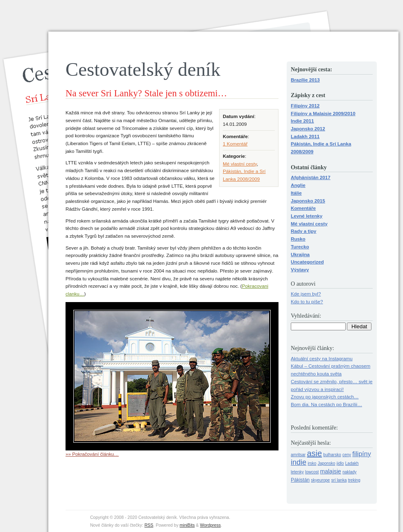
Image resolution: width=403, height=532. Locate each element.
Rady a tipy (303, 231)
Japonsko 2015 (308, 201)
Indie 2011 (302, 121)
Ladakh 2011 (305, 136)
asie (314, 453)
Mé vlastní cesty (240, 164)
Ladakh (352, 463)
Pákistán (300, 480)
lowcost (312, 472)
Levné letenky (307, 216)
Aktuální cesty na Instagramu (322, 358)
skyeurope (320, 480)
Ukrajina (300, 254)
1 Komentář (235, 144)
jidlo (340, 463)
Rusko (298, 239)
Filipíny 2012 (305, 106)
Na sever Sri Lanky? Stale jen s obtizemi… (146, 93)
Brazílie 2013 (305, 80)
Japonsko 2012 (308, 128)
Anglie (298, 185)
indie (299, 462)
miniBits (187, 525)
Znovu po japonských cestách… (325, 397)
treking (354, 480)
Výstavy (300, 269)
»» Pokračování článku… (92, 454)
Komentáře (303, 208)
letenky (297, 472)
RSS (149, 525)
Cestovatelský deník (143, 69)
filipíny (361, 454)
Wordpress (210, 525)
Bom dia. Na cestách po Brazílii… (326, 404)
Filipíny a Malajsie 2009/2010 (323, 113)
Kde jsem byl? (306, 294)
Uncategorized (307, 262)
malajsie (331, 471)
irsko (312, 463)
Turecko (300, 247)
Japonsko (327, 463)
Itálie (296, 193)
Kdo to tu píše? (307, 301)
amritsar (298, 455)
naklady (349, 472)
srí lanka (339, 480)
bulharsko (332, 455)
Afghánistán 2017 (311, 177)
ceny (347, 455)
